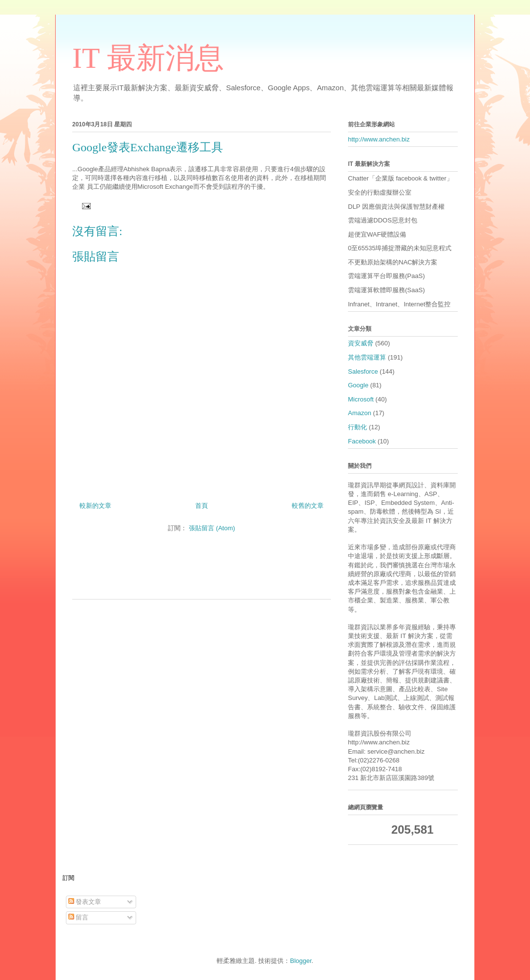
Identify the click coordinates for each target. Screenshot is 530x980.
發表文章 (85, 902)
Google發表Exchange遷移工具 (148, 147)
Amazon (360, 413)
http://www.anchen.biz (379, 139)
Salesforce (363, 371)
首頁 (202, 506)
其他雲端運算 (367, 357)
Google (358, 385)
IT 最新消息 (148, 58)
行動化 (357, 427)
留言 (79, 917)
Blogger (301, 961)
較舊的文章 (308, 506)
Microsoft (361, 399)
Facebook (362, 441)
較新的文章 (95, 506)
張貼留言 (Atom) (212, 528)
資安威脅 (361, 343)
